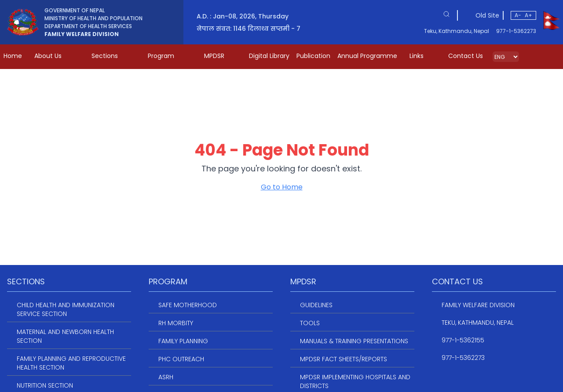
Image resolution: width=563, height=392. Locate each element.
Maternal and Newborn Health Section (65, 336)
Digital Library (269, 56)
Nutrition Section (45, 385)
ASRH (166, 377)
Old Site (487, 15)
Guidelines (316, 305)
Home (13, 56)
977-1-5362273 (516, 31)
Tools (310, 323)
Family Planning (183, 341)
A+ (528, 15)
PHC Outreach (181, 359)
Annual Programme (367, 56)
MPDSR (220, 56)
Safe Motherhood (188, 305)
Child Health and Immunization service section (66, 309)
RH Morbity (176, 323)
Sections (111, 56)
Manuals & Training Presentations (354, 341)
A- (518, 15)
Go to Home (282, 187)
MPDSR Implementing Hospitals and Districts (355, 381)
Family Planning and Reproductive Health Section (71, 363)
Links (423, 56)
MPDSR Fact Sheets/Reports (344, 359)
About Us (54, 56)
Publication (313, 56)
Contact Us (466, 56)
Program (167, 56)
